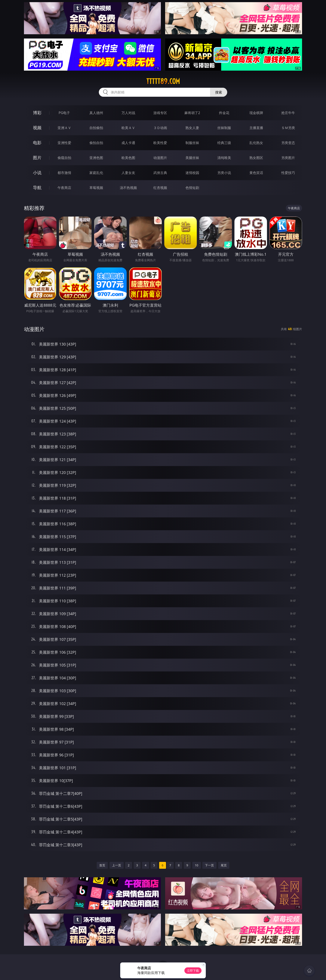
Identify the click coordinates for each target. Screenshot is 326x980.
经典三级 (224, 143)
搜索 (219, 92)
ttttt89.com (163, 81)
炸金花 (224, 113)
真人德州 (96, 113)
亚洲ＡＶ (64, 128)
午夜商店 (64, 188)
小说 (37, 173)
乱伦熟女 (256, 143)
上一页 (117, 865)
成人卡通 (128, 143)
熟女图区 (256, 158)
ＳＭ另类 (288, 128)
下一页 (209, 865)
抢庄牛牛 (288, 113)
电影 (37, 143)
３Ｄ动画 (160, 128)
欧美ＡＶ (128, 128)
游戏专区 (160, 113)
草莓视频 (96, 188)
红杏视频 (160, 188)
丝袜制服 (224, 128)
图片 (37, 158)
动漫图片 (160, 158)
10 (197, 865)
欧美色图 (128, 158)
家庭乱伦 (96, 173)
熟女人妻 (192, 128)
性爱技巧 (288, 173)
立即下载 (193, 970)
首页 (102, 865)
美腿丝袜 (192, 158)
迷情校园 (192, 173)
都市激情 (64, 173)
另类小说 (224, 173)
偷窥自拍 (64, 158)
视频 (37, 128)
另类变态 (288, 143)
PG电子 (64, 113)
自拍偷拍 (96, 128)
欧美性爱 (160, 143)
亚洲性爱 (64, 143)
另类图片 (288, 158)
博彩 (37, 113)
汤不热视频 (128, 188)
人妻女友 (128, 173)
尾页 (224, 865)
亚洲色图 (96, 158)
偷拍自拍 (96, 143)
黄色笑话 (256, 173)
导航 (37, 188)
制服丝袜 (192, 143)
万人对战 (128, 113)
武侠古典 (160, 173)
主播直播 (256, 128)
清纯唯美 (224, 158)
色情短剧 (192, 188)
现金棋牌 (256, 113)
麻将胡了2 (192, 113)
